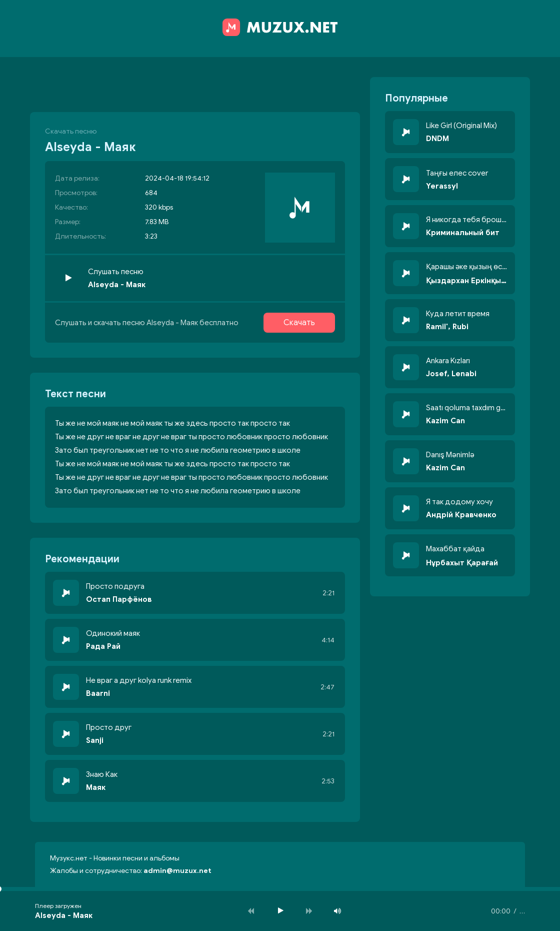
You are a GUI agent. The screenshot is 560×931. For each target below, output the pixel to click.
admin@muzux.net (177, 871)
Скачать (299, 323)
